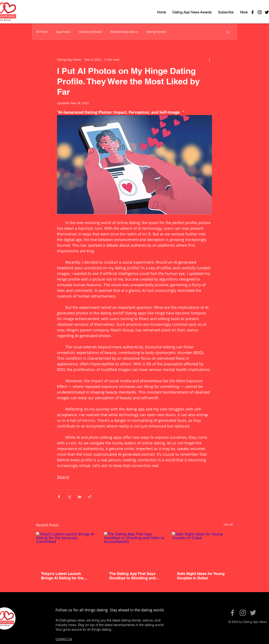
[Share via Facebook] (59, 497)
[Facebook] (232, 613)
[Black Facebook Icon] (253, 12)
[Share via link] (90, 497)
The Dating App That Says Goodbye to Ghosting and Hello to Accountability (132, 576)
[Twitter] (253, 613)
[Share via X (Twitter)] (69, 497)
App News (63, 32)
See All (228, 524)
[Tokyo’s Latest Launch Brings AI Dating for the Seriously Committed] (67, 549)
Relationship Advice (124, 32)
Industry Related (90, 32)
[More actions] (210, 59)
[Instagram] (243, 613)
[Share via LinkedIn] (80, 497)
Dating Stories (156, 32)
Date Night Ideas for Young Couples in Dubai (201, 576)
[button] (228, 32)
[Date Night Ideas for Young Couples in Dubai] (202, 549)
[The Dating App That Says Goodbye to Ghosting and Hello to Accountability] (135, 549)
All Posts (42, 32)
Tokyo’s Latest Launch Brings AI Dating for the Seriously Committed (62, 576)
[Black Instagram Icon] (260, 12)
